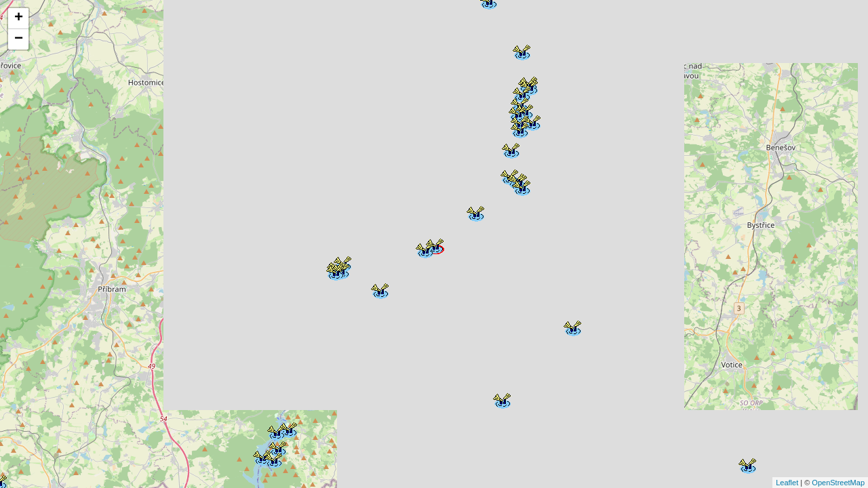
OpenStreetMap (838, 483)
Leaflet (787, 483)
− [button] (19, 39)
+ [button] (19, 18)
